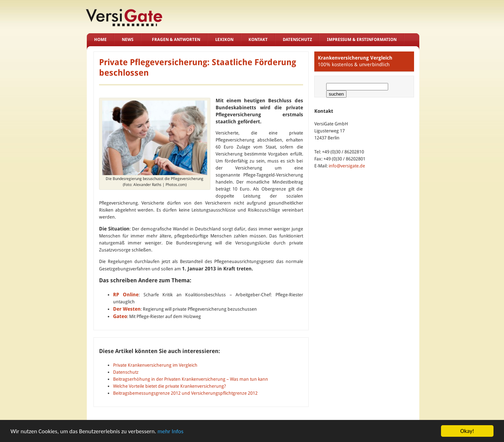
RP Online (126, 295)
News (128, 40)
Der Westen (127, 309)
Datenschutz (297, 40)
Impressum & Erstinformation (362, 40)
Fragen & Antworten (176, 40)
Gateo (120, 316)
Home (100, 40)
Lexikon (224, 40)
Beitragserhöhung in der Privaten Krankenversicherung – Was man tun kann (191, 379)
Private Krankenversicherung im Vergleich (155, 365)
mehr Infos (170, 431)
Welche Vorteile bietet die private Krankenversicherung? (170, 386)
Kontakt (258, 40)
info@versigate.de (347, 166)
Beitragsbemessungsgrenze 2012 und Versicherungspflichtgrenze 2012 (185, 393)
